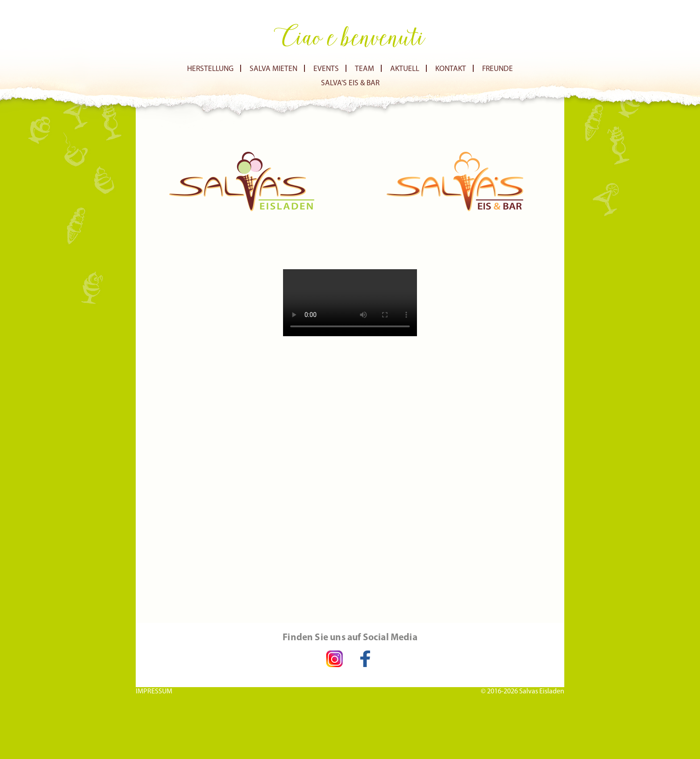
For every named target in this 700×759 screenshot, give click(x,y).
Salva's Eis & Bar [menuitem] (350, 83)
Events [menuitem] (326, 69)
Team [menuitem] (365, 69)
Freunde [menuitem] (498, 69)
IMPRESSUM (154, 691)
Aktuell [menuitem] (405, 69)
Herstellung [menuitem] (210, 69)
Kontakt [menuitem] (451, 69)
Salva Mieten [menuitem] (273, 69)
